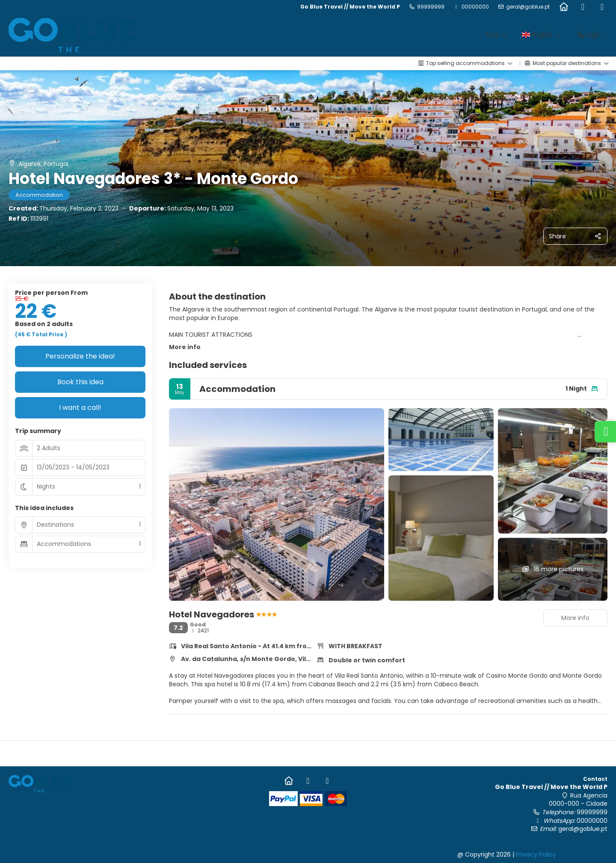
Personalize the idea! (80, 356)
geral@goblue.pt (528, 7)
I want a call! (80, 408)
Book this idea (80, 382)
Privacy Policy (536, 854)
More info (185, 347)
